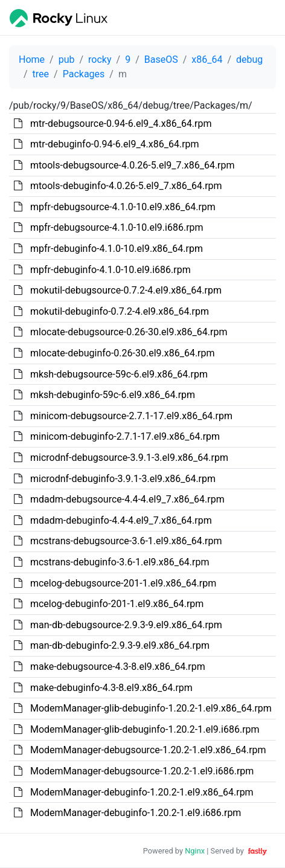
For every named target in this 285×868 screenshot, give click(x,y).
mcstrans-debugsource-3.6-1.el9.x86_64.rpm (126, 541)
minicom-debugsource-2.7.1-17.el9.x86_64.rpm (131, 416)
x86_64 (207, 59)
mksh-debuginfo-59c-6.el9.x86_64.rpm (113, 395)
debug (249, 59)
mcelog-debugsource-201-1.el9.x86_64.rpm (123, 583)
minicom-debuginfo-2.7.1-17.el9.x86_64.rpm (125, 436)
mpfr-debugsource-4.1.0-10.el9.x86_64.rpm (123, 207)
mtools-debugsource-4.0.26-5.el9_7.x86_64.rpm (133, 165)
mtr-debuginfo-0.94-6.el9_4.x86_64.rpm (115, 144)
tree (41, 74)
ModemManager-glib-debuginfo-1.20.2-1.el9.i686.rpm (145, 729)
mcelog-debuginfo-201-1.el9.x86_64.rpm (117, 604)
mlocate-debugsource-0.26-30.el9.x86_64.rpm (129, 332)
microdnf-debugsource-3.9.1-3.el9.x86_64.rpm (129, 458)
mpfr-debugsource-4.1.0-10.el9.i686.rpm (117, 227)
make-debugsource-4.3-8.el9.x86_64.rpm (118, 667)
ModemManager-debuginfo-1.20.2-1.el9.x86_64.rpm (142, 792)
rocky (100, 59)
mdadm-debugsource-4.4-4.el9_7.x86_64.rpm (127, 499)
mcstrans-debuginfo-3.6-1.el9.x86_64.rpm (120, 562)
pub (67, 59)
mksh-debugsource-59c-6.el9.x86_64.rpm (119, 374)
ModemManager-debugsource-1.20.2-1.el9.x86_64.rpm (148, 750)
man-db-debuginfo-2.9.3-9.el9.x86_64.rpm (120, 645)
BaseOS (161, 59)
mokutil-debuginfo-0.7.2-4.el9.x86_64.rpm (120, 311)
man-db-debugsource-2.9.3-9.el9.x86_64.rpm (126, 625)
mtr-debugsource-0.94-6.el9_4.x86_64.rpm (121, 124)
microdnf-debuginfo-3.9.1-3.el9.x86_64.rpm (123, 479)
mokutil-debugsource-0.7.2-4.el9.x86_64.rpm (126, 290)
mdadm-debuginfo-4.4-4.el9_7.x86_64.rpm (121, 520)
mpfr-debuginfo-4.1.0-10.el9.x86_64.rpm (117, 249)
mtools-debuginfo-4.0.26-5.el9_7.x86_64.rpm (126, 186)
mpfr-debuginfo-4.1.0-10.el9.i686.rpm (110, 270)
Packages (84, 74)
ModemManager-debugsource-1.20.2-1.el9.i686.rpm (142, 771)
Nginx (195, 851)
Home (32, 59)
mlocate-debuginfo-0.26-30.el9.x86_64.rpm (123, 353)
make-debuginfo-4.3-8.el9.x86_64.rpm (111, 688)
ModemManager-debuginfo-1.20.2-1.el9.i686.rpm (136, 813)
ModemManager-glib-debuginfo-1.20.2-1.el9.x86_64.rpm (151, 708)
